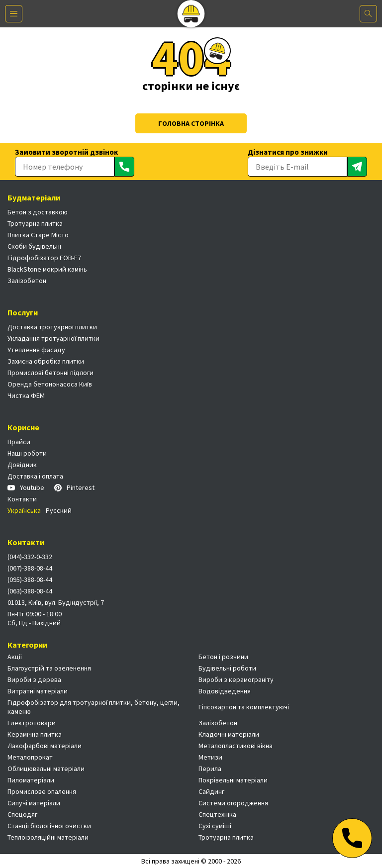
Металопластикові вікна (236, 746)
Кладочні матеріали (229, 734)
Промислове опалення (42, 791)
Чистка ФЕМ (26, 395)
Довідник (22, 465)
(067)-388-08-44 (30, 568)
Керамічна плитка (35, 734)
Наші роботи (27, 453)
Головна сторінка (191, 123)
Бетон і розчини (223, 657)
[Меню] (14, 14)
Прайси (19, 442)
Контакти (22, 499)
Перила (210, 769)
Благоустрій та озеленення (49, 668)
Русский (59, 510)
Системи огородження (233, 803)
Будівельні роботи (227, 668)
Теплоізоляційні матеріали (48, 837)
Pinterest (74, 487)
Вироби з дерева (34, 679)
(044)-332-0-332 (30, 557)
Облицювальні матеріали (46, 769)
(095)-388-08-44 (30, 579)
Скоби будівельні (34, 246)
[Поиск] (368, 14)
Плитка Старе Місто (38, 235)
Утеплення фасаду (36, 350)
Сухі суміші (215, 826)
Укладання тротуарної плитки (53, 338)
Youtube (26, 487)
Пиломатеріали (31, 780)
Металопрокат (30, 757)
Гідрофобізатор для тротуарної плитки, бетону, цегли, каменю (94, 707)
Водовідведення (225, 691)
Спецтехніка (217, 814)
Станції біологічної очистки (49, 826)
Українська (24, 510)
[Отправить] (124, 167)
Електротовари (32, 723)
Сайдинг (211, 791)
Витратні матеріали (38, 691)
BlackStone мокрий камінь (47, 269)
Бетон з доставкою (38, 212)
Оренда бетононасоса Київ (50, 384)
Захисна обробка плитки (46, 361)
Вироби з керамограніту (236, 679)
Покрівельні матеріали (233, 780)
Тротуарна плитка (35, 223)
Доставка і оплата (35, 476)
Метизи (210, 757)
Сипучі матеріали (34, 803)
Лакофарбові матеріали (45, 746)
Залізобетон (27, 281)
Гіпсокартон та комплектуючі (244, 707)
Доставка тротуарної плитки (52, 327)
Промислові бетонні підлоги (50, 373)
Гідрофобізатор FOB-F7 (44, 258)
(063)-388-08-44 (30, 591)
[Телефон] (352, 838)
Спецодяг (22, 814)
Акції (15, 657)
